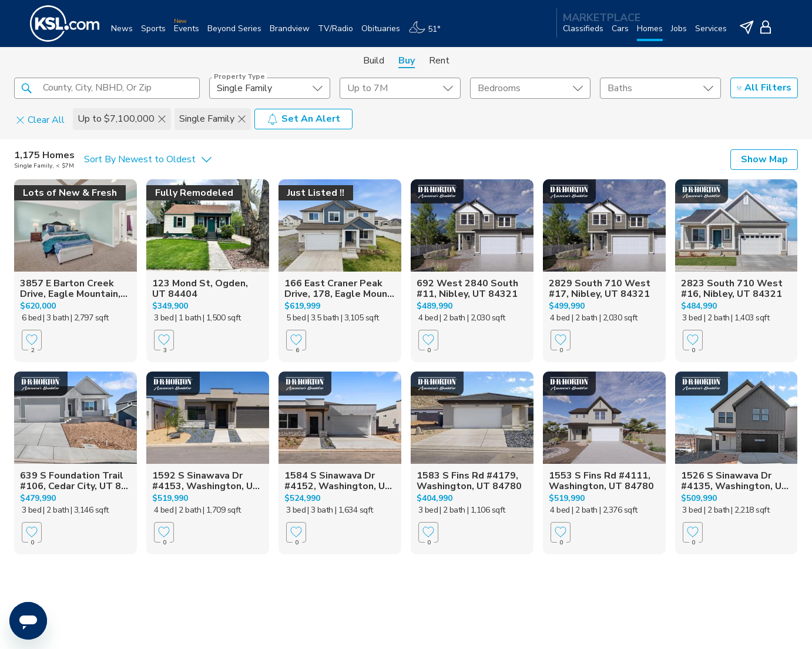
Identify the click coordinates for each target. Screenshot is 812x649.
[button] (26, 88)
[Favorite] (32, 340)
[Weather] (429, 33)
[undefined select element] (270, 88)
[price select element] (400, 88)
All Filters (764, 88)
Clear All (40, 119)
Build (374, 61)
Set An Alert (303, 119)
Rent (439, 61)
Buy (407, 61)
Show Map (764, 159)
